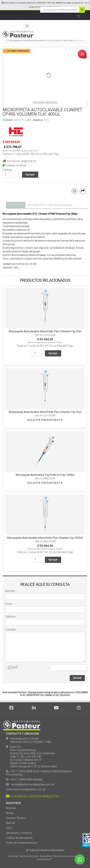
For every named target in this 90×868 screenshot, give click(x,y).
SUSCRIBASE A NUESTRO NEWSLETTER (33, 796)
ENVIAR (77, 678)
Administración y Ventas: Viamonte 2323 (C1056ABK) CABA (29, 740)
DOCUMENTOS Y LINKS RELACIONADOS (50, 205)
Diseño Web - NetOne (17, 856)
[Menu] (27, 26)
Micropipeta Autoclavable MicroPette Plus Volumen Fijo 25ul (45, 412)
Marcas (11, 823)
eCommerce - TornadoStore (40, 856)
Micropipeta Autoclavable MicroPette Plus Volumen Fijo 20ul (45, 331)
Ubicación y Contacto (19, 833)
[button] (79, 16)
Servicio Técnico (16, 818)
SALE (9, 828)
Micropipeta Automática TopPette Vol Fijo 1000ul (45, 475)
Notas (10, 813)
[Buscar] (82, 10)
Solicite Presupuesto (45, 420)
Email (8, 604)
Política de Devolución (19, 838)
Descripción (16, 205)
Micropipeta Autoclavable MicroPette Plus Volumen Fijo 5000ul (45, 538)
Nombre (10, 591)
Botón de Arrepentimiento (21, 843)
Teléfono (10, 617)
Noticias (11, 808)
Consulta (10, 629)
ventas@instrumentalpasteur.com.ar (32, 784)
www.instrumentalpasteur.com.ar (26, 789)
